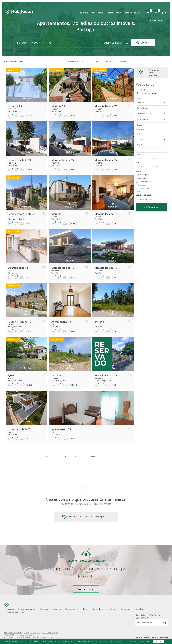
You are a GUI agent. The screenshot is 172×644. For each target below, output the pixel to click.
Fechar (159, 641)
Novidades (142, 185)
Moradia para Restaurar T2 (24, 214)
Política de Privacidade (13, 633)
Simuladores (98, 609)
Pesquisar (143, 43)
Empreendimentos (27, 609)
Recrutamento (72, 609)
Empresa (44, 609)
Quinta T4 (14, 375)
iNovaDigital (149, 637)
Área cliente (156, 20)
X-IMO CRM (163, 637)
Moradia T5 (15, 106)
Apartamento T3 (18, 268)
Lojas (86, 609)
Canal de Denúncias (15, 612)
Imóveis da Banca (144, 181)
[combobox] (151, 102)
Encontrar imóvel (114, 13)
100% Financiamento (146, 192)
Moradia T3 (58, 106)
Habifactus (83, 13)
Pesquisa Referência (164, 199)
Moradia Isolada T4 (20, 160)
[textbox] (152, 145)
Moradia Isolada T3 (63, 268)
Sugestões (139, 609)
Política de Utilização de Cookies (139, 641)
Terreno (99, 322)
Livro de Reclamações (50, 633)
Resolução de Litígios (32, 633)
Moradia (56, 214)
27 (83, 456)
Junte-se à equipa (132, 13)
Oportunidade (143, 178)
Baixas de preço (144, 175)
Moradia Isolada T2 (20, 322)
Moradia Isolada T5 (106, 106)
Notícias (112, 609)
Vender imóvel (97, 13)
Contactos (125, 609)
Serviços (57, 609)
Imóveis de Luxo (144, 188)
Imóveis (10, 609)
